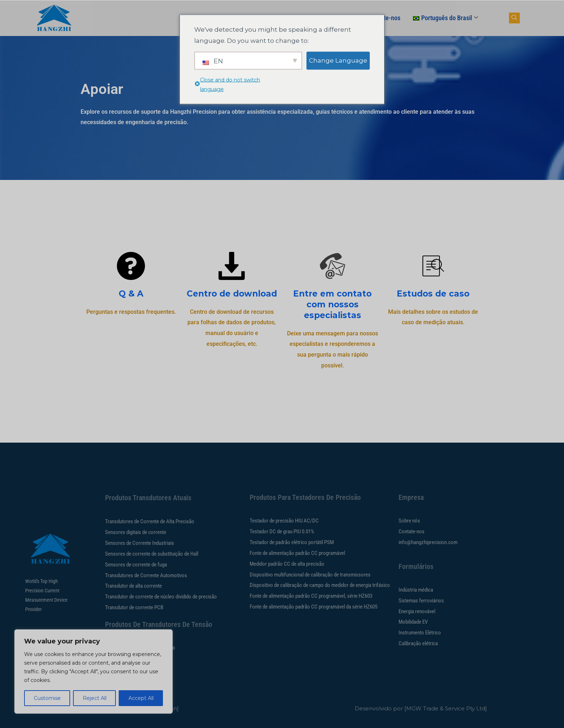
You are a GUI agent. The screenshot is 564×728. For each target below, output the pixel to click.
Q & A (131, 294)
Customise (47, 698)
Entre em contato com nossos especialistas (332, 304)
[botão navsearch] (514, 18)
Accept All (141, 698)
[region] (94, 672)
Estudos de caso (433, 294)
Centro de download (232, 294)
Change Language (338, 60)
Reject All (95, 698)
